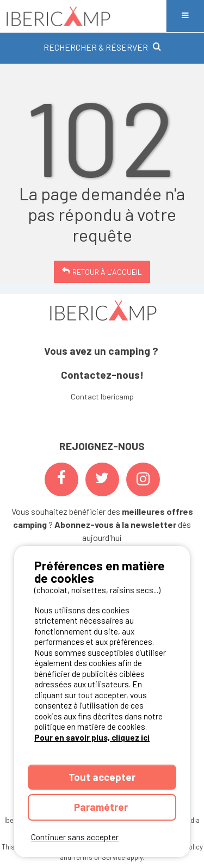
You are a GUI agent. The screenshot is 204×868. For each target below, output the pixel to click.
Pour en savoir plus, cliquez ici (92, 737)
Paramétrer (102, 807)
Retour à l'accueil (107, 272)
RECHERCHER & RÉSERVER (102, 47)
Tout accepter (102, 777)
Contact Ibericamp (102, 396)
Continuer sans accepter (75, 837)
